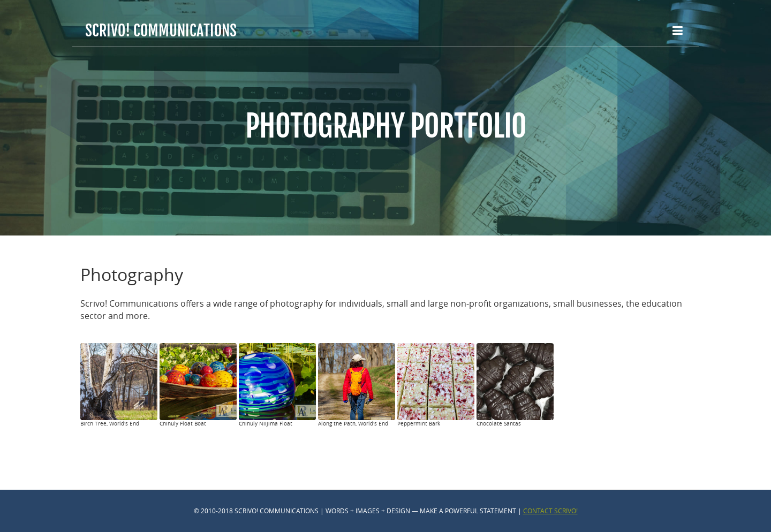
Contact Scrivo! (550, 511)
